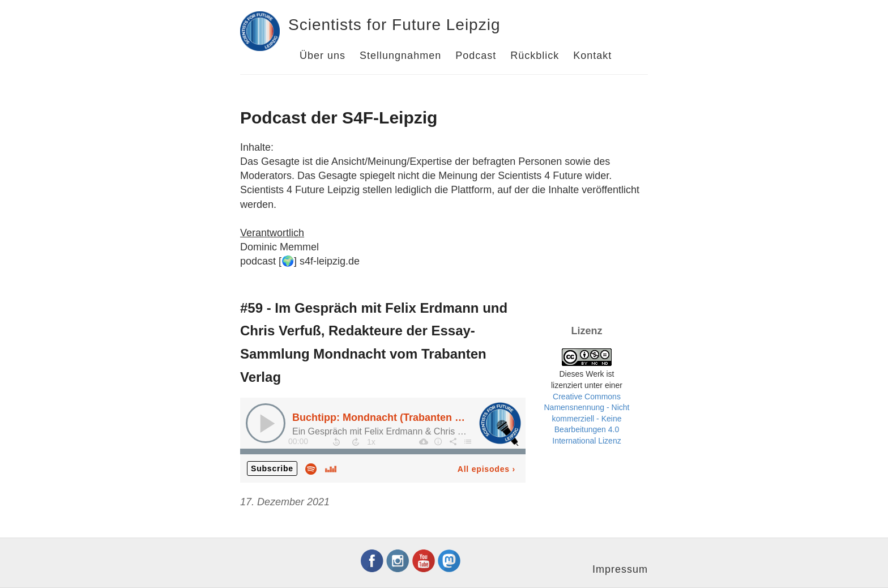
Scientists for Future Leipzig (394, 25)
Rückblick (535, 56)
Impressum (620, 569)
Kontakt (592, 56)
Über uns (323, 56)
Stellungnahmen (400, 56)
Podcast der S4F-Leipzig (339, 118)
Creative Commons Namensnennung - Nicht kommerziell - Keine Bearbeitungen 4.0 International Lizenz (587, 419)
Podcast (476, 56)
